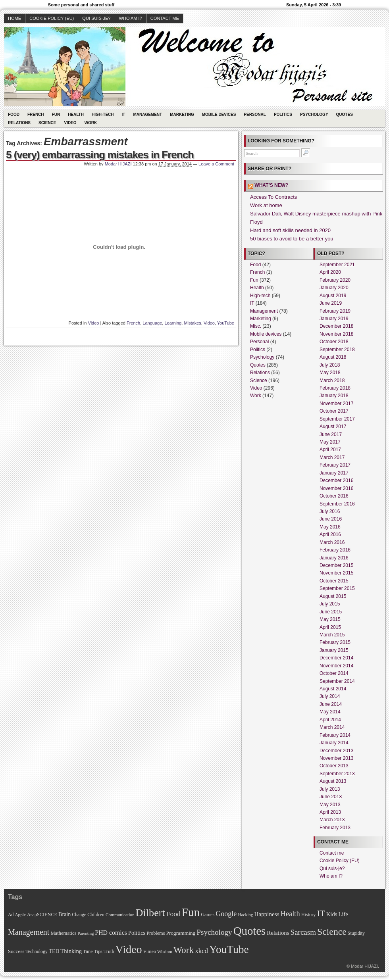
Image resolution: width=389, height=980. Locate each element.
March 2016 (332, 542)
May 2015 (330, 619)
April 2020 (330, 272)
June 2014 (331, 704)
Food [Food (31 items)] (173, 914)
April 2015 (330, 627)
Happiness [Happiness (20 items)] (267, 914)
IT (124, 114)
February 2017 (335, 465)
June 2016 (331, 519)
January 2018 (334, 396)
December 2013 (336, 751)
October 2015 (334, 581)
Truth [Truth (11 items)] (109, 951)
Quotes (345, 114)
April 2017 (330, 450)
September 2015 (337, 588)
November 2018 (336, 334)
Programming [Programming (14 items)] (181, 933)
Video (70, 123)
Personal (255, 114)
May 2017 (330, 442)
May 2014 (330, 712)
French (36, 114)
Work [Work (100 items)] (184, 950)
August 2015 (333, 596)
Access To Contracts (273, 197)
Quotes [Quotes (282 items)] (250, 931)
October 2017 (334, 411)
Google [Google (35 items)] (226, 914)
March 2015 (332, 635)
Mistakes (192, 323)
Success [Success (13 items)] (16, 951)
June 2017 (331, 434)
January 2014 (334, 743)
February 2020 (335, 280)
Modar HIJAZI (118, 164)
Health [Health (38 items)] (290, 914)
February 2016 (335, 550)
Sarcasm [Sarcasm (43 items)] (303, 932)
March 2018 (332, 380)
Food (14, 114)
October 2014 (334, 673)
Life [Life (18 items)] (343, 914)
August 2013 (333, 781)
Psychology (314, 114)
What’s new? (271, 185)
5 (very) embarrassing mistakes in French (100, 155)
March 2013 (332, 820)
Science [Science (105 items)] (332, 932)
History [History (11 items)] (309, 915)
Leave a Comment (216, 164)
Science (47, 123)
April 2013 (330, 812)
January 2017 (334, 473)
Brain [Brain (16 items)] (65, 914)
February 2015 (335, 642)
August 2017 (333, 427)
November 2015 (336, 573)
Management (147, 114)
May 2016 (330, 527)
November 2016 (336, 488)
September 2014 (337, 681)
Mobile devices (219, 114)
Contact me (165, 18)
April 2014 (330, 720)
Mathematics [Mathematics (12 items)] (63, 933)
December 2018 (336, 326)
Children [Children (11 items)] (96, 915)
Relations (19, 123)
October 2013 (334, 766)
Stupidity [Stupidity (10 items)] (356, 933)
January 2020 (334, 288)
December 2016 (336, 480)
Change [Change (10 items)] (79, 915)
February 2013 (335, 828)
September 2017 (337, 419)
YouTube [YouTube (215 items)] (229, 949)
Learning (173, 323)
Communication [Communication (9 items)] (120, 915)
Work (91, 123)
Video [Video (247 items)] (129, 949)
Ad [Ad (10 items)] (11, 915)
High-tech (103, 114)
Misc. (256, 326)
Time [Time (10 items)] (88, 952)
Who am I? (131, 18)
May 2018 (330, 373)
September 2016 (337, 504)
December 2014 (336, 658)
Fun (56, 114)
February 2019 (335, 311)
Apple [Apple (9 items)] (20, 915)
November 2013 (336, 758)
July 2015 (330, 604)
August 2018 (333, 357)
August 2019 (333, 296)
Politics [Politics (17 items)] (137, 933)
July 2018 (330, 365)
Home (14, 18)
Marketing (182, 114)
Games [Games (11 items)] (208, 915)
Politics (283, 114)
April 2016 (330, 534)
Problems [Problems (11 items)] (156, 933)
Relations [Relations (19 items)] (278, 933)
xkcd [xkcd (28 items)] (201, 951)
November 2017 (336, 404)
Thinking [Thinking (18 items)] (71, 951)
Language (152, 323)
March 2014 (332, 727)
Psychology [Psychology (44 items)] (214, 932)
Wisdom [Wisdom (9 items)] (165, 951)
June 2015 (331, 612)
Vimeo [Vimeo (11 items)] (150, 951)
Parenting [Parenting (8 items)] (86, 933)
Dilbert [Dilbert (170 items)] (150, 913)
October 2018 (334, 342)
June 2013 (331, 797)
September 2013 (337, 774)
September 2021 (337, 265)
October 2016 (334, 496)
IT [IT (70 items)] (321, 913)
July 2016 (330, 511)
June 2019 (331, 303)
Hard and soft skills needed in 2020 (290, 230)
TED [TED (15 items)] (54, 951)
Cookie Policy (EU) (52, 18)
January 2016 (334, 558)
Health (76, 114)
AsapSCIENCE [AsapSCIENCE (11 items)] (42, 915)
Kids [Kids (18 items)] (332, 914)
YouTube (226, 323)
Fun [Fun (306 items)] (191, 912)
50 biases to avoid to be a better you (292, 239)
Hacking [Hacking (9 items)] (245, 915)
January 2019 (334, 319)
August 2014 (333, 689)
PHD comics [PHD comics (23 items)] (111, 933)
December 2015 (336, 565)
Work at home (266, 205)
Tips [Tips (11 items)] (98, 951)
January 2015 (334, 650)
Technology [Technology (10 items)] (36, 952)
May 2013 (330, 805)
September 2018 (337, 350)
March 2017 (332, 457)
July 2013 (330, 789)
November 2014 (336, 666)
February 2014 (335, 735)
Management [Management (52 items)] (29, 932)
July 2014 (330, 696)
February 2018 (335, 388)
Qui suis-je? (96, 18)
